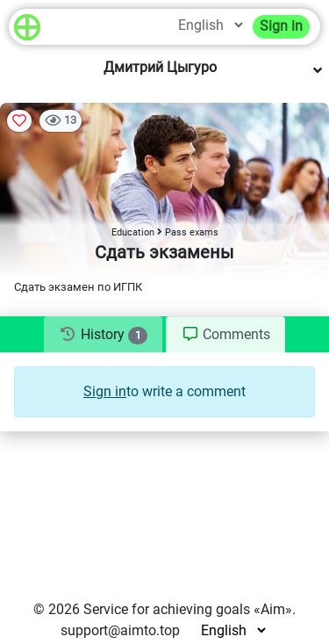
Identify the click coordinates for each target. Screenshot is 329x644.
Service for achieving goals (167, 609)
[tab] (103, 335)
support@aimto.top (120, 630)
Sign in (281, 26)
